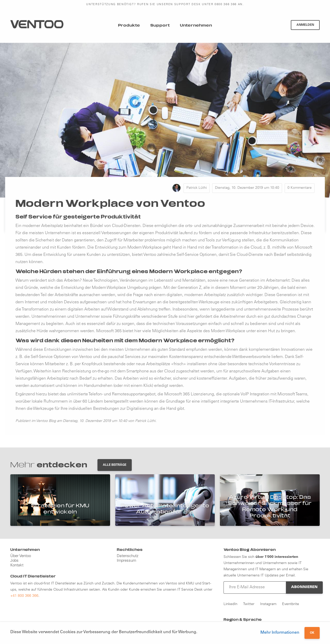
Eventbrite (291, 604)
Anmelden (305, 25)
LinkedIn (230, 604)
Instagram (268, 604)
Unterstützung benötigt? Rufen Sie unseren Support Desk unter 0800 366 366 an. (165, 5)
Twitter (249, 604)
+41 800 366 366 (24, 596)
